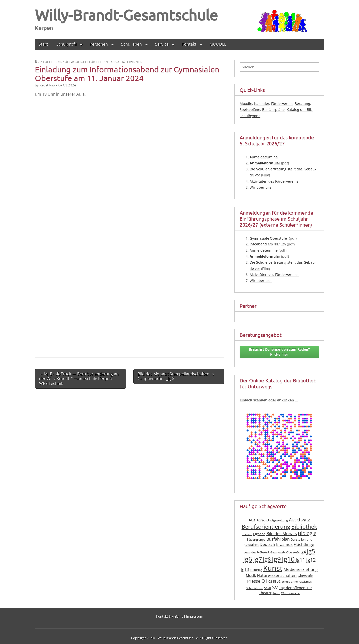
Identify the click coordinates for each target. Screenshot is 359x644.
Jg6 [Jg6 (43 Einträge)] (248, 559)
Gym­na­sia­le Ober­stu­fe (268, 238)
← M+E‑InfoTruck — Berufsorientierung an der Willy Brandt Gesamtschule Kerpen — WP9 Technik (79, 379)
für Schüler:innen (126, 62)
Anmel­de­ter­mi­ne (264, 157)
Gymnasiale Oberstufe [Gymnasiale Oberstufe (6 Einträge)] (285, 552)
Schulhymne (250, 116)
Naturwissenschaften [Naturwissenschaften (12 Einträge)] (277, 575)
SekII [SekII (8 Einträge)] (268, 588)
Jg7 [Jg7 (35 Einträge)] (257, 559)
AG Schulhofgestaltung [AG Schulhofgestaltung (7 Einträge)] (272, 520)
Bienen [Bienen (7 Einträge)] (247, 534)
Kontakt (189, 44)
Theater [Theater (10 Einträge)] (265, 593)
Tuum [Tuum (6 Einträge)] (276, 593)
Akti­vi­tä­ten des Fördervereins (274, 181)
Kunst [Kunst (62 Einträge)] (273, 568)
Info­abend (258, 244)
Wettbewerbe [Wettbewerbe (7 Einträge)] (291, 593)
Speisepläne (250, 110)
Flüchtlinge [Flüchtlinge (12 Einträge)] (304, 544)
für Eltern (98, 62)
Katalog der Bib (300, 110)
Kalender (262, 104)
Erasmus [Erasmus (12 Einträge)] (284, 544)
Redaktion (47, 85)
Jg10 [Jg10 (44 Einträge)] (288, 559)
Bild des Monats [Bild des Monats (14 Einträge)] (282, 533)
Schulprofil (66, 44)
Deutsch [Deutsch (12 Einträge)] (267, 544)
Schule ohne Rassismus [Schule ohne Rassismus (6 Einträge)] (297, 582)
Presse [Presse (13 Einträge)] (254, 581)
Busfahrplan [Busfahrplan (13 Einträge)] (278, 539)
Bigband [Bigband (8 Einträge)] (259, 534)
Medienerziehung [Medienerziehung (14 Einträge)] (301, 569)
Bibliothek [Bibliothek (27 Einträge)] (304, 526)
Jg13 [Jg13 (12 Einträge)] (245, 569)
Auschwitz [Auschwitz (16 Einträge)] (299, 520)
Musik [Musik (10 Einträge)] (251, 576)
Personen (99, 44)
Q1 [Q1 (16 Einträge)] (264, 581)
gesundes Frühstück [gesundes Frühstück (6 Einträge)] (257, 552)
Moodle (246, 104)
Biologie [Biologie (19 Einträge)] (307, 533)
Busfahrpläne (273, 110)
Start (43, 44)
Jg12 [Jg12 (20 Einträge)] (311, 560)
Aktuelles (47, 62)
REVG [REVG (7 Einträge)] (277, 582)
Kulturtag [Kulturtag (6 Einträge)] (256, 570)
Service (162, 44)
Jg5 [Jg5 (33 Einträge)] (311, 551)
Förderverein (282, 104)
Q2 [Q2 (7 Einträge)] (270, 582)
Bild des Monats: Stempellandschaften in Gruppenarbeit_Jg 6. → (176, 376)
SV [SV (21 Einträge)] (275, 587)
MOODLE (218, 44)
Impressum (195, 616)
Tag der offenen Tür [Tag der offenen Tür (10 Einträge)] (296, 588)
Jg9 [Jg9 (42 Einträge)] (276, 559)
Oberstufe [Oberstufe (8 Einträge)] (305, 576)
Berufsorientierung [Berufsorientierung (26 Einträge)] (266, 526)
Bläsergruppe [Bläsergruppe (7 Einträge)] (256, 539)
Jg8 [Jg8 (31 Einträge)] (267, 559)
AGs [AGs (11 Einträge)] (252, 520)
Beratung (302, 104)
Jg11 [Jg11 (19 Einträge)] (300, 560)
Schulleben (132, 44)
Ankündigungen (73, 62)
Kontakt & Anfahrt (170, 616)
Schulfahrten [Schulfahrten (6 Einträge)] (255, 588)
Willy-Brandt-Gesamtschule (126, 15)
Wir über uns (261, 187)
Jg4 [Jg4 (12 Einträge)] (303, 552)
